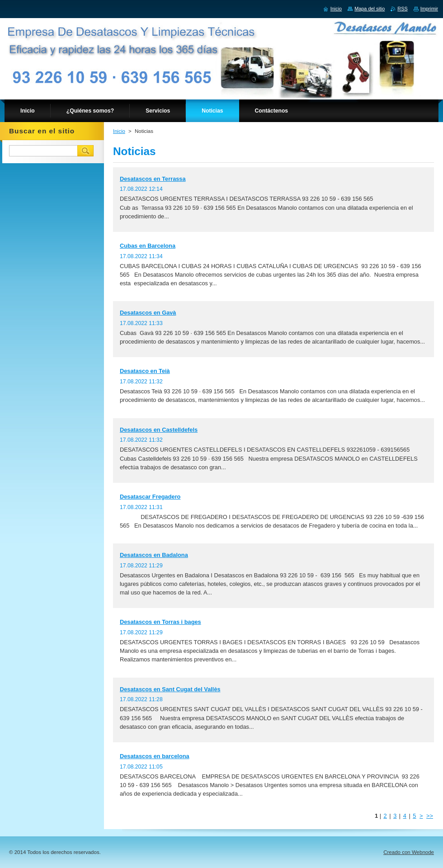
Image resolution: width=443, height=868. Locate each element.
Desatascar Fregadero (150, 497)
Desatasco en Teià (145, 371)
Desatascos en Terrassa (153, 179)
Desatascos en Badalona (154, 555)
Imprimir (429, 9)
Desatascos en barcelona (155, 756)
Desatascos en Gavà (148, 313)
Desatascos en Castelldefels (159, 430)
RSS (402, 9)
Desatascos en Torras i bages (160, 622)
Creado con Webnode (409, 852)
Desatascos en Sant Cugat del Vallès (170, 689)
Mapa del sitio (370, 9)
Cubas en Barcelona (148, 246)
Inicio (119, 131)
